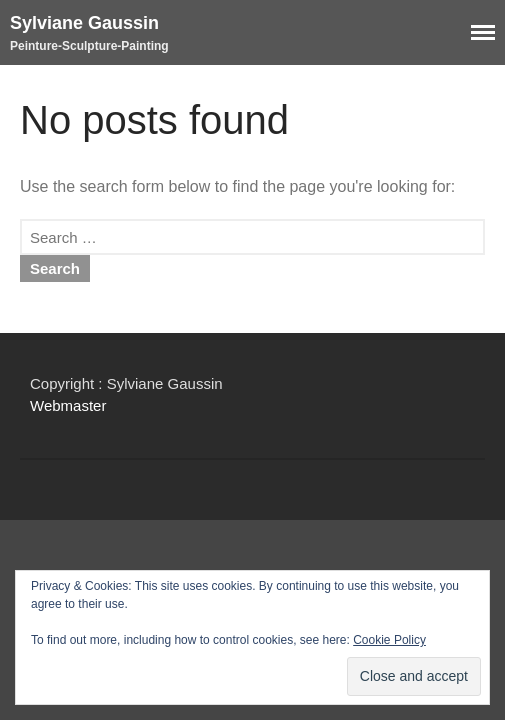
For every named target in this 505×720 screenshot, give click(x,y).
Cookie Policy (389, 640)
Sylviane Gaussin (84, 23)
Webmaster (68, 405)
